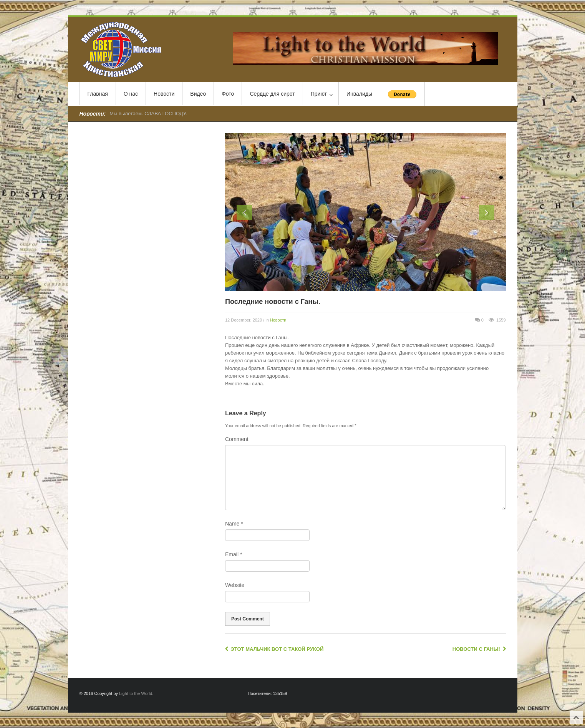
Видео (198, 94)
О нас (131, 94)
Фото (228, 94)
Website (235, 585)
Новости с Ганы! (479, 649)
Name (234, 524)
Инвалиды (359, 94)
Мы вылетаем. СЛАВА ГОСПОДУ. (148, 114)
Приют (322, 94)
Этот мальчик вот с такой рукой (274, 649)
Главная (98, 94)
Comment (237, 439)
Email (234, 554)
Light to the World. (136, 693)
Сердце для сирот (272, 94)
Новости (164, 94)
